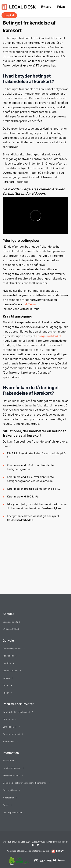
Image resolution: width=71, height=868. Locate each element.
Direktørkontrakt (11, 719)
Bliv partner (8, 760)
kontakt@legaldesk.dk (57, 842)
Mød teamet (8, 798)
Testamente (9, 741)
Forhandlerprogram (12, 648)
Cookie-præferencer (12, 812)
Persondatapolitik (11, 775)
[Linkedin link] (38, 845)
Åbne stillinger (10, 656)
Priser (6, 693)
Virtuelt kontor (10, 727)
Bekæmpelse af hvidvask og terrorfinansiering (25, 783)
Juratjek (7, 663)
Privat (61, 7)
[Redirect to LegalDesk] (57, 851)
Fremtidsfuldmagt (11, 734)
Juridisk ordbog (10, 670)
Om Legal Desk (10, 790)
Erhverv (46, 7)
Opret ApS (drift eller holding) (16, 712)
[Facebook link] (33, 845)
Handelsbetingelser (12, 768)
